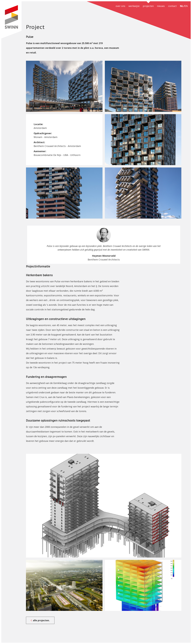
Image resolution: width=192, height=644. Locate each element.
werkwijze (134, 6)
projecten (148, 6)
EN (186, 6)
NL (182, 6)
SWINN (11, 20)
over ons (120, 6)
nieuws (161, 6)
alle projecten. (41, 620)
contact (172, 6)
